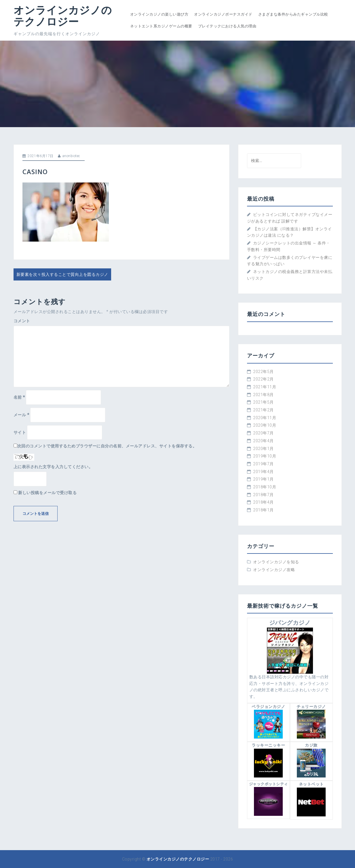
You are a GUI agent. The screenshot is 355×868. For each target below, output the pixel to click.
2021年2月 (263, 410)
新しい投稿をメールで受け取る (47, 493)
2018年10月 (265, 487)
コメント (22, 321)
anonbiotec (71, 156)
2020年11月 (265, 418)
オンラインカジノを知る (276, 562)
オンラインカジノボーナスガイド (223, 14)
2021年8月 (263, 395)
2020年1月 (263, 449)
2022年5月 (263, 372)
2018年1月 (263, 510)
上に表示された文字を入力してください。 (53, 467)
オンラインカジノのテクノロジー (63, 16)
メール (21, 415)
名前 (19, 397)
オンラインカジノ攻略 (274, 570)
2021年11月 (265, 387)
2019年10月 (265, 456)
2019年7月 (263, 464)
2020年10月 (265, 425)
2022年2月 (263, 379)
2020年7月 (263, 433)
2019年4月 (263, 472)
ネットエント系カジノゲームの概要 (161, 26)
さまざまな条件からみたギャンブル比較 (293, 14)
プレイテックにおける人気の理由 (227, 26)
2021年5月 (263, 402)
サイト (20, 432)
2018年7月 (263, 495)
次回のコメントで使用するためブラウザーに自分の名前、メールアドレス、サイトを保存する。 (107, 446)
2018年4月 (263, 502)
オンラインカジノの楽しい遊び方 (159, 14)
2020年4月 (263, 441)
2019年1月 (263, 479)
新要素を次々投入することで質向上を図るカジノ (62, 274)
